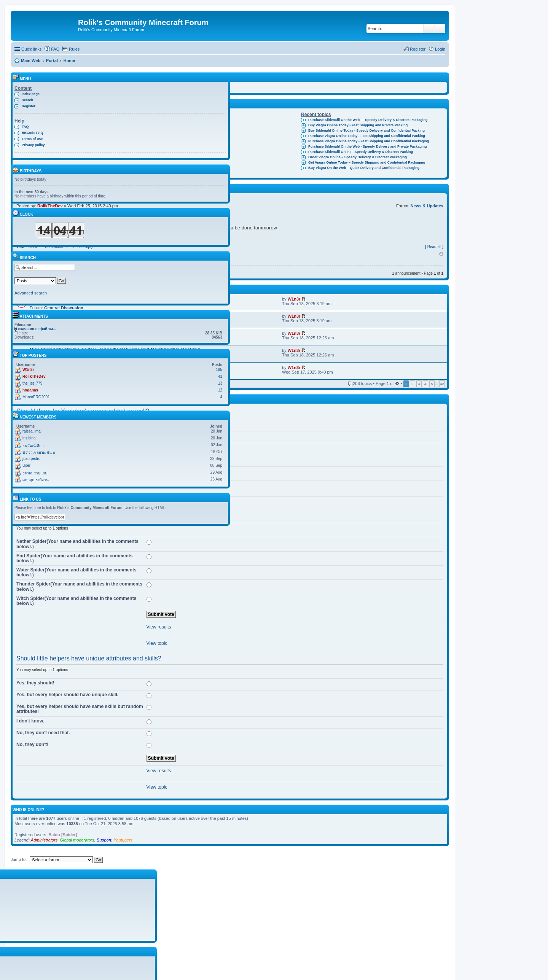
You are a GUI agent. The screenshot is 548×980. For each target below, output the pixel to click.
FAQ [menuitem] (55, 49)
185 (219, 370)
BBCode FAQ (33, 133)
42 (442, 384)
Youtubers (123, 840)
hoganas (30, 390)
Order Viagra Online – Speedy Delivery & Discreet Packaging (358, 157)
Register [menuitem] (418, 49)
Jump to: (19, 859)
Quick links (31, 49)
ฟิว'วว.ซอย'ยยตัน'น (39, 453)
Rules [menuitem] (74, 49)
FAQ (25, 127)
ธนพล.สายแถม (35, 473)
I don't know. (30, 721)
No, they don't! (32, 745)
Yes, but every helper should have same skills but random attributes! (80, 709)
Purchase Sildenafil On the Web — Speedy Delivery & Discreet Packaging (368, 120)
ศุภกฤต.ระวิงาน (36, 480)
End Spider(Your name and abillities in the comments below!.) (75, 558)
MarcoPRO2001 (36, 397)
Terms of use (32, 139)
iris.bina (29, 438)
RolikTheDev (34, 376)
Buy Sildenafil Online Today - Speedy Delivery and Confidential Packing (366, 130)
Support (104, 840)
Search (429, 29)
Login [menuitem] (440, 49)
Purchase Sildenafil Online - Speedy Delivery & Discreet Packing (361, 152)
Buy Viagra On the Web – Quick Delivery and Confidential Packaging (364, 168)
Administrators (44, 840)
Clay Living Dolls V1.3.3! (186, 120)
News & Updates (427, 206)
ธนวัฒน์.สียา (33, 446)
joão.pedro (31, 459)
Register (29, 106)
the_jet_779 (32, 383)
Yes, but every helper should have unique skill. (67, 695)
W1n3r (294, 299)
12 (220, 390)
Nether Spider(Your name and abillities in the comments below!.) (77, 544)
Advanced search (440, 29)
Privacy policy (33, 145)
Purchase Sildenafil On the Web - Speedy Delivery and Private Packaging (367, 146)
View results (159, 627)
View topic (157, 643)
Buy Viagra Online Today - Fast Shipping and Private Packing (358, 125)
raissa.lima (32, 431)
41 (220, 376)
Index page (31, 94)
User (26, 465)
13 (220, 383)
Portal (52, 60)
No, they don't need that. (43, 733)
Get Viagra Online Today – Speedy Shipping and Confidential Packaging (367, 162)
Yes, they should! (35, 683)
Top (441, 254)
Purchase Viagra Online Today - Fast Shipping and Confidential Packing (367, 136)
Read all (434, 247)
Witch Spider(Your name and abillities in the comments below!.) (76, 601)
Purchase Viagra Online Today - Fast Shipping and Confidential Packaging (369, 141)
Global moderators (77, 840)
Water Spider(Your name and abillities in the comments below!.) (76, 572)
